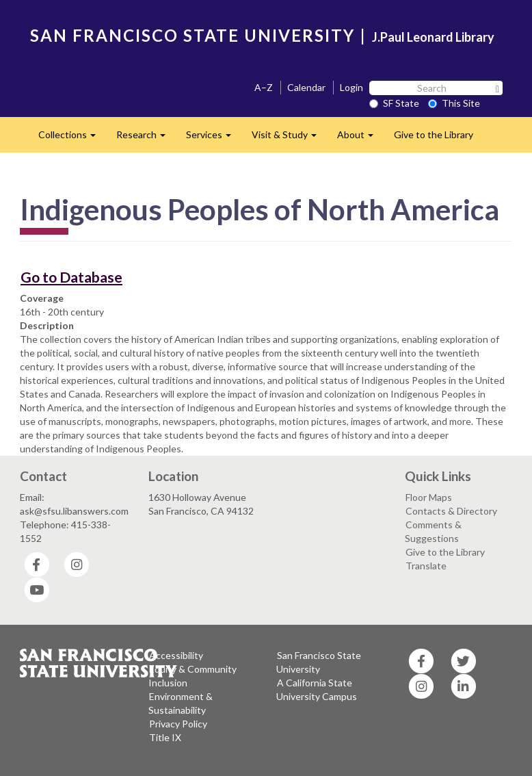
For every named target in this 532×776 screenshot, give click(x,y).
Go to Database (71, 277)
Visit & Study (289, 139)
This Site (454, 103)
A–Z (264, 87)
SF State (394, 103)
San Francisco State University (319, 662)
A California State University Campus (317, 689)
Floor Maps (429, 497)
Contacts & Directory (451, 511)
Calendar (306, 87)
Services (214, 139)
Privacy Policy (178, 724)
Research (146, 139)
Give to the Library (434, 134)
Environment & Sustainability (181, 703)
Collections (72, 139)
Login (351, 87)
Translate (426, 566)
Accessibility (176, 655)
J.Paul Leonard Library (433, 37)
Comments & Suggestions (433, 531)
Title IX (165, 737)
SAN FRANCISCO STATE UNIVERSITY (192, 35)
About (360, 139)
